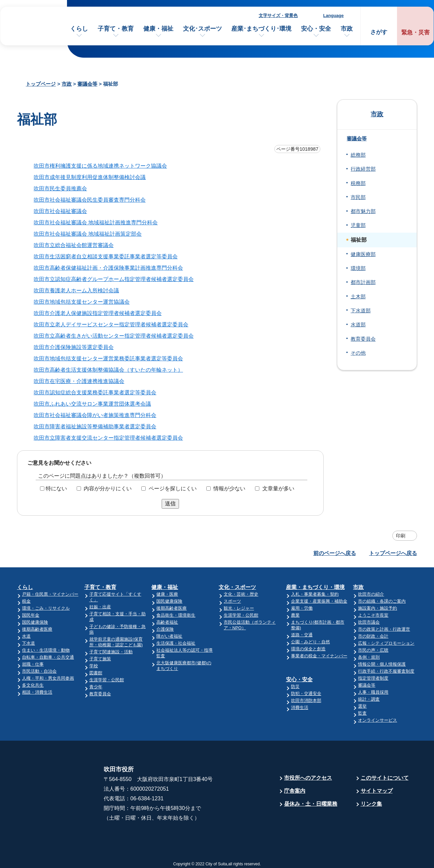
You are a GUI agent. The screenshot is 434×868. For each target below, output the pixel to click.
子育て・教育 (116, 29)
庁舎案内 (295, 791)
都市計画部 (363, 282)
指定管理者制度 (373, 678)
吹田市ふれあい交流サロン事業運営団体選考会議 (92, 404)
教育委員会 (363, 339)
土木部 (358, 297)
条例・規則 (369, 657)
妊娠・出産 (100, 607)
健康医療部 (363, 254)
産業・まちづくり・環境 (315, 587)
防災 (295, 686)
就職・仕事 (33, 664)
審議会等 (87, 84)
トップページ (41, 84)
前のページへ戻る (335, 553)
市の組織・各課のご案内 (382, 601)
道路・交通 (302, 635)
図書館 (96, 673)
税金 (26, 601)
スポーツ (232, 601)
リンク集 (371, 804)
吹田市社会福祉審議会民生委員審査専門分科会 (90, 200)
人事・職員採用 (373, 692)
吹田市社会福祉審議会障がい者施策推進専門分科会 (95, 415)
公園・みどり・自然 (310, 642)
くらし (79, 29)
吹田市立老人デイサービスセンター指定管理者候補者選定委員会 (111, 324)
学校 (94, 666)
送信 (170, 503)
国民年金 (31, 615)
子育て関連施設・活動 (111, 652)
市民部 (358, 197)
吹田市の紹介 (371, 594)
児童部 (358, 225)
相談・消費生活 (37, 692)
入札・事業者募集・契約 (315, 594)
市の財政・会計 (373, 636)
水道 (26, 636)
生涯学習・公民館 (107, 680)
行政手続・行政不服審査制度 (386, 671)
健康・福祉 (158, 29)
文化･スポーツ (202, 29)
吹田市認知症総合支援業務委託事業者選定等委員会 (95, 392)
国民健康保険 (35, 622)
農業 (295, 615)
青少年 (96, 687)
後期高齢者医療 (37, 629)
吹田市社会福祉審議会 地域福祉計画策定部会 (88, 234)
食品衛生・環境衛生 (176, 615)
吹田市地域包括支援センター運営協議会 (82, 302)
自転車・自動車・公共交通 (48, 657)
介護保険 (165, 629)
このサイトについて (385, 778)
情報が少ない (229, 488)
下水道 (28, 643)
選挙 (362, 706)
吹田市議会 (369, 622)
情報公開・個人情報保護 (382, 664)
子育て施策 (100, 659)
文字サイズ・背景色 (278, 15)
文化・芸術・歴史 (241, 594)
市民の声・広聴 (373, 650)
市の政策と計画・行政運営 (384, 629)
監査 (362, 713)
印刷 (401, 536)
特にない (56, 488)
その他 (358, 353)
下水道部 (361, 311)
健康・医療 (167, 594)
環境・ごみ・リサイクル (46, 608)
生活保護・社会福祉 (176, 643)
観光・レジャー (239, 608)
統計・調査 (369, 699)
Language (333, 15)
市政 (347, 29)
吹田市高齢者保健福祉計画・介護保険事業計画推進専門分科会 (108, 268)
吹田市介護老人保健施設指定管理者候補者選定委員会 (98, 313)
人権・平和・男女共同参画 (48, 678)
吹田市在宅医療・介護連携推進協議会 (79, 381)
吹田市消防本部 (306, 700)
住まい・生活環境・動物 (46, 650)
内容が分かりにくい (108, 488)
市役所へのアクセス (308, 778)
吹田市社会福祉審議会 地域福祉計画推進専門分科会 (96, 222)
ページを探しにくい (173, 488)
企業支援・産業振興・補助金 (319, 601)
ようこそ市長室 (373, 615)
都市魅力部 (363, 211)
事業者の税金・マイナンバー (319, 656)
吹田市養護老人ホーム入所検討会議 (76, 290)
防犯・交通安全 (306, 693)
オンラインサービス (377, 720)
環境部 (358, 268)
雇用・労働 (302, 608)
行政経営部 (363, 169)
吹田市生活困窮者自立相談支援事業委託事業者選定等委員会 (106, 256)
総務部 (358, 155)
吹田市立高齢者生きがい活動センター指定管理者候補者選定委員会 (114, 336)
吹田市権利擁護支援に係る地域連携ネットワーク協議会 (100, 166)
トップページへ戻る (393, 553)
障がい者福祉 (169, 636)
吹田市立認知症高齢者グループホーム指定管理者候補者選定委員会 (114, 279)
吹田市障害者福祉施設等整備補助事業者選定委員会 (95, 426)
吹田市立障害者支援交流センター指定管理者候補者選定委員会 (108, 438)
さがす (379, 32)
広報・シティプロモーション (386, 643)
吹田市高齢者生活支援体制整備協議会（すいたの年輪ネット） (108, 370)
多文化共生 (33, 685)
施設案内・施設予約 (377, 608)
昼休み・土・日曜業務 (311, 804)
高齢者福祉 (167, 622)
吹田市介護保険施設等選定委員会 (74, 347)
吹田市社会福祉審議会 (60, 211)
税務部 (358, 183)
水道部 (358, 325)
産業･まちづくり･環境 (261, 29)
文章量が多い (278, 488)
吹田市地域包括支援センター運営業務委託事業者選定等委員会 (108, 358)
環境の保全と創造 (308, 649)
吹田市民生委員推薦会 (60, 188)
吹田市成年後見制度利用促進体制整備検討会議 (90, 177)
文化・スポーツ (237, 587)
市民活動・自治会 (39, 671)
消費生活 (300, 707)
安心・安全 (316, 29)
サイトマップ (377, 791)
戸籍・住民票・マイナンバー (50, 594)
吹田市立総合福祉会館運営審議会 (74, 245)
